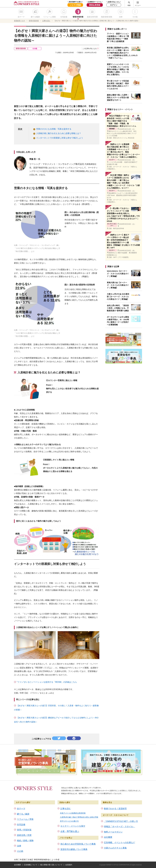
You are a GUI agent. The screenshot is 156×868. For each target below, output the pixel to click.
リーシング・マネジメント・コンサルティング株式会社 (57, 164)
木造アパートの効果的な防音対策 (73, 813)
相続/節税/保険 (107, 17)
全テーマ (21, 17)
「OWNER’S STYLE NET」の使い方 (121, 821)
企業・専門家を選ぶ (70, 831)
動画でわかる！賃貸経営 (115, 809)
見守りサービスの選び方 (69, 821)
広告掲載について (31, 865)
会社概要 (108, 837)
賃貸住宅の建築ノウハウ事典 (74, 849)
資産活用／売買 (24, 835)
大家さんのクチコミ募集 (115, 848)
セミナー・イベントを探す (73, 826)
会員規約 (69, 865)
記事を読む (66, 809)
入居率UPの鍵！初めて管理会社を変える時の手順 (79, 817)
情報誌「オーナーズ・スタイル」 (119, 827)
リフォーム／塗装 (25, 819)
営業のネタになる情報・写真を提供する (54, 129)
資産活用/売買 (92, 17)
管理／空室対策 (24, 830)
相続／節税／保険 (25, 841)
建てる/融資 (35, 17)
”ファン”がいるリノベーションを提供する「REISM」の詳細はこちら (47, 682)
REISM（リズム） (44, 668)
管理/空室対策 (78, 17)
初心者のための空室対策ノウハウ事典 (78, 844)
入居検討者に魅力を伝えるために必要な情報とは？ (59, 133)
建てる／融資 (23, 814)
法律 (121, 17)
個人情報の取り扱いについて (51, 865)
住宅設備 (64, 17)
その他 (135, 17)
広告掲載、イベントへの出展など (119, 843)
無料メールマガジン (113, 832)
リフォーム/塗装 (49, 17)
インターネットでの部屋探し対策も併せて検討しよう (60, 138)
